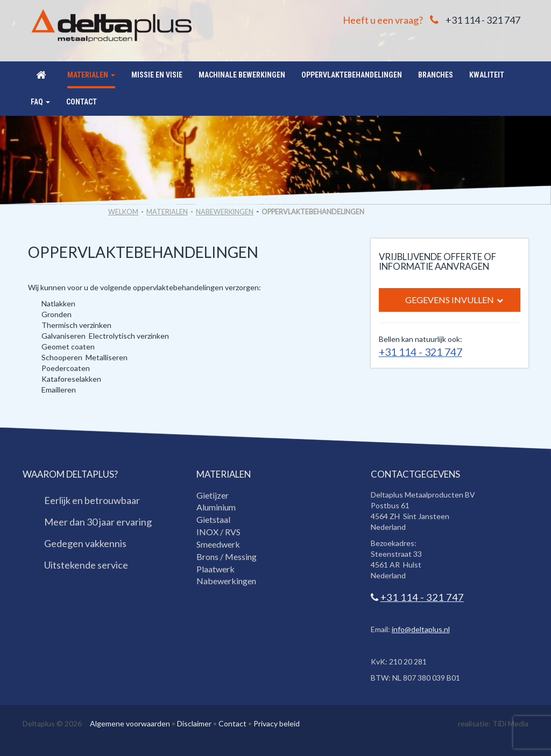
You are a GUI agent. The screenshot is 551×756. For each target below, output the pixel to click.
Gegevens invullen (454, 300)
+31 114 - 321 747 (483, 20)
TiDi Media (510, 723)
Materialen (167, 212)
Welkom (123, 212)
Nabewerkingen (225, 212)
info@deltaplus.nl (421, 629)
